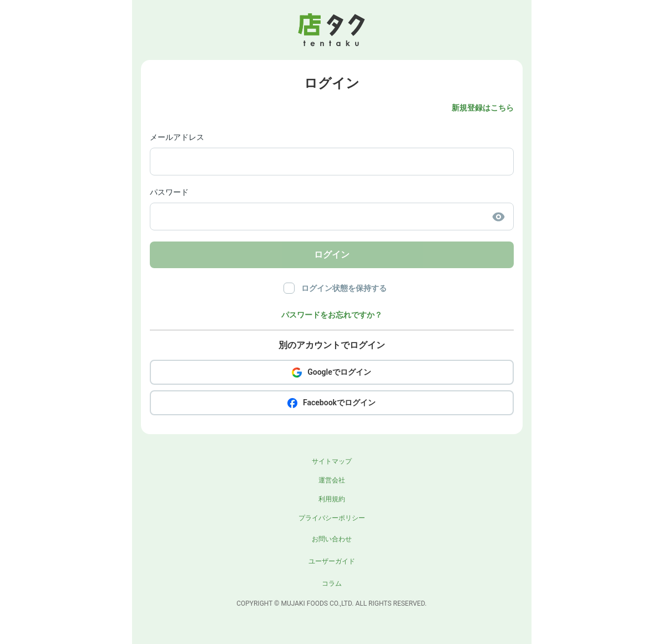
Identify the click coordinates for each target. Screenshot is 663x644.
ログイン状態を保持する (344, 288)
